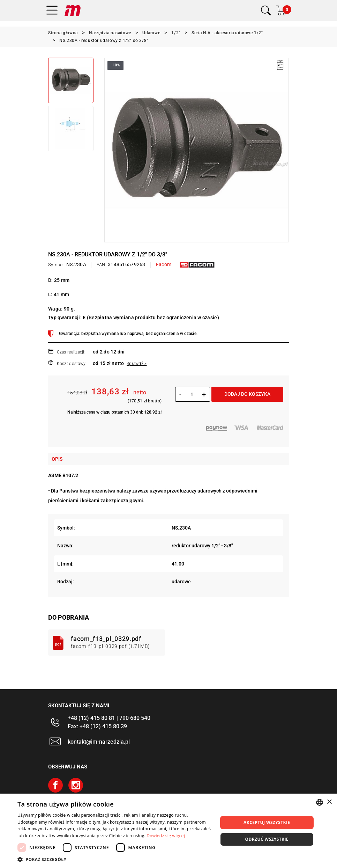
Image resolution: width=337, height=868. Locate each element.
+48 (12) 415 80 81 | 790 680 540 (109, 718)
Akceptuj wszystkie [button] (267, 822)
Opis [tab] (57, 459)
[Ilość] (192, 394)
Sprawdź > (137, 364)
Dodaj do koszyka (247, 394)
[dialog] (168, 831)
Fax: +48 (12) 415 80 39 (97, 726)
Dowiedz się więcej (166, 836)
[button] (114, 859)
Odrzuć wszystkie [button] (267, 839)
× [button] (329, 802)
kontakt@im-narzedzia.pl (99, 742)
